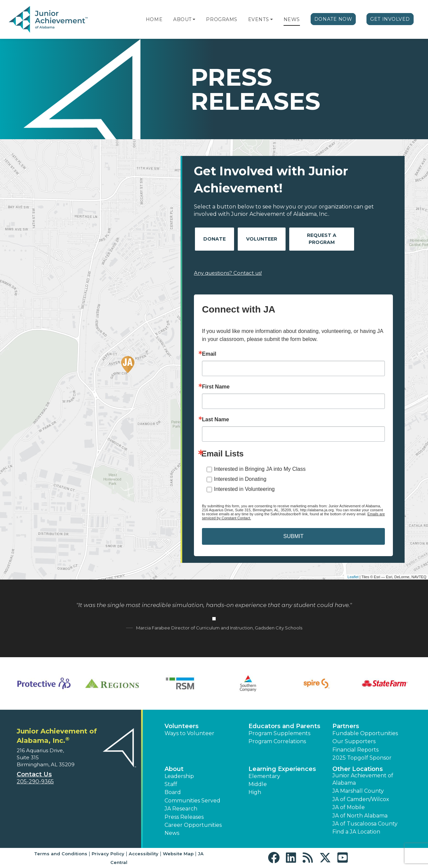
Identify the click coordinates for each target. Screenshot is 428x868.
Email (209, 354)
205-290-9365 (35, 782)
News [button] (172, 833)
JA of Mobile (349, 807)
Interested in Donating (240, 479)
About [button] (174, 769)
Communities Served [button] (192, 801)
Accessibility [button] (144, 854)
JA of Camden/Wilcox (361, 799)
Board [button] (173, 792)
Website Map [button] (178, 854)
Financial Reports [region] (355, 750)
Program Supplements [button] (279, 733)
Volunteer (262, 239)
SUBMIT (293, 536)
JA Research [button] (181, 809)
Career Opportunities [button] (193, 825)
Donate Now (333, 19)
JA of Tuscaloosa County (365, 824)
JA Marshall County (358, 791)
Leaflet (353, 577)
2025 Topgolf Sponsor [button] (362, 758)
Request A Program (322, 239)
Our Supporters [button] (354, 741)
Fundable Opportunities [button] (365, 733)
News (292, 19)
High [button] (255, 792)
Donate (215, 239)
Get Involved (390, 19)
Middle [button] (258, 784)
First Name (216, 387)
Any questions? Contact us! (228, 273)
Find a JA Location (356, 832)
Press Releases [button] (184, 817)
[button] (194, 19)
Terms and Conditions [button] (61, 854)
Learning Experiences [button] (282, 769)
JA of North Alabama (360, 816)
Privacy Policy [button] (108, 854)
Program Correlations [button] (277, 741)
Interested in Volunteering (244, 489)
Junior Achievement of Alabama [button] (363, 779)
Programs (222, 19)
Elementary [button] (264, 776)
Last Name (216, 420)
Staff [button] (171, 784)
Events (258, 19)
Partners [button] (346, 726)
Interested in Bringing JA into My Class (260, 469)
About (182, 19)
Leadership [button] (179, 776)
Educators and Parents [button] (284, 726)
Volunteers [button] (182, 726)
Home (154, 19)
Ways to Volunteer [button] (189, 733)
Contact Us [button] (34, 774)
